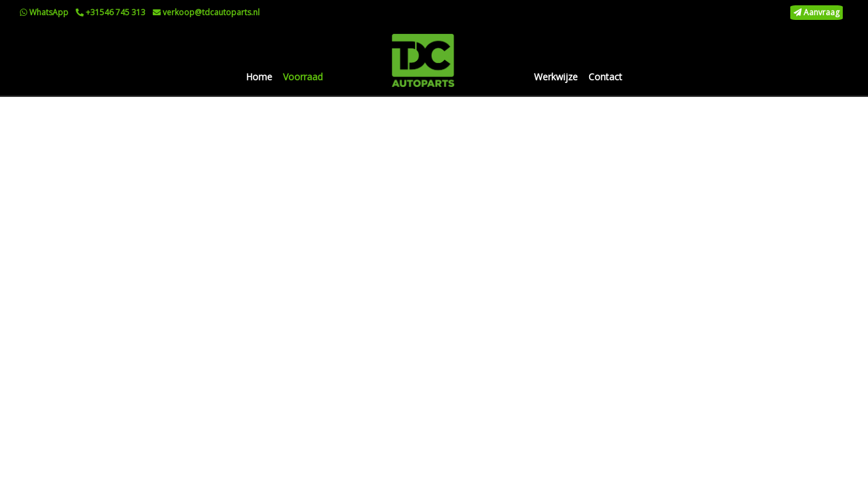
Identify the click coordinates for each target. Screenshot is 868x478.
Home (259, 77)
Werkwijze (556, 77)
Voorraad (303, 77)
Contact (605, 77)
